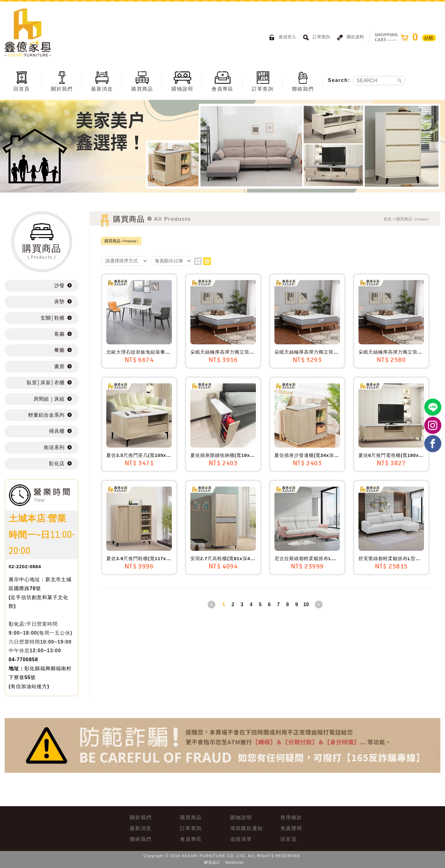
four (207, 261)
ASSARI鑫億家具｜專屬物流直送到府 (28, 32)
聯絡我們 (303, 81)
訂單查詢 (316, 37)
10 (306, 604)
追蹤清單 (241, 839)
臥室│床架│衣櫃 (46, 383)
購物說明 (182, 81)
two (198, 261)
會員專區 (222, 81)
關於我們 (62, 81)
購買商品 (142, 81)
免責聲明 (291, 828)
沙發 (59, 285)
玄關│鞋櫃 (53, 318)
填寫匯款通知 (247, 828)
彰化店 (57, 464)
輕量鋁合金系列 (46, 415)
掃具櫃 (57, 431)
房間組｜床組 (49, 399)
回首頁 (22, 81)
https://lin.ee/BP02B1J (433, 407)
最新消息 (102, 81)
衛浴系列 (54, 447)
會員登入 (282, 37)
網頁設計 (212, 862)
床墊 (59, 302)
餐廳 (59, 350)
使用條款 (291, 817)
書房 (59, 366)
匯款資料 (350, 37)
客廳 (59, 334)
